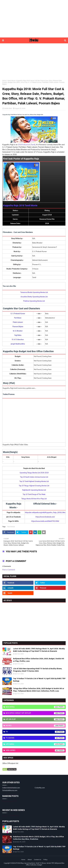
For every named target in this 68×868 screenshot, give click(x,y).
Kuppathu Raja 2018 (14, 205)
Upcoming (35, 744)
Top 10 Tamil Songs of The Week (34, 494)
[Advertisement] (34, 19)
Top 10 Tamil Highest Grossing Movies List (34, 481)
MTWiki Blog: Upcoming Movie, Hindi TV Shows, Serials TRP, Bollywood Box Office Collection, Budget (40, 864)
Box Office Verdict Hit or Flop (35, 713)
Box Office (35, 707)
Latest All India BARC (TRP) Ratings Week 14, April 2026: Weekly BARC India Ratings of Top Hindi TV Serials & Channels (39, 650)
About (30, 860)
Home (4, 81)
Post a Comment (9, 570)
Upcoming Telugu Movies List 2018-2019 (34, 473)
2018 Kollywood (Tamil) (27, 145)
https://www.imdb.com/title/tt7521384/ (45, 521)
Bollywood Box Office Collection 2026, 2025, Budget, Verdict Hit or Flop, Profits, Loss (39, 660)
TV (35, 732)
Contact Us (38, 860)
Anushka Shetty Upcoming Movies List (34, 297)
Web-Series (35, 750)
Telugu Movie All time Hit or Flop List (34, 499)
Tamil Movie (11, 81)
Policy (45, 860)
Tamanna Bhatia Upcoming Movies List (34, 292)
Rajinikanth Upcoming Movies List (34, 490)
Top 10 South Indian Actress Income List (34, 477)
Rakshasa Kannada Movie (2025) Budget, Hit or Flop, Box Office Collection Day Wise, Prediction (39, 838)
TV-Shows (35, 738)
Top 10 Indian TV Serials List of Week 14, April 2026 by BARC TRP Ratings (39, 680)
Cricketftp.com (40, 788)
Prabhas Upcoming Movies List (34, 301)
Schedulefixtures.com (10, 790)
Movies (35, 726)
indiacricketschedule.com (11, 788)
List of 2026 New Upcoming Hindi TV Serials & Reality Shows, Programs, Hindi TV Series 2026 (38, 670)
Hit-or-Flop (35, 719)
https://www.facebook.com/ (45, 517)
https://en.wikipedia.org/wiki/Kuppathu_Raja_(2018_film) (45, 512)
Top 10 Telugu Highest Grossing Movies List (34, 486)
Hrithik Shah (8, 108)
